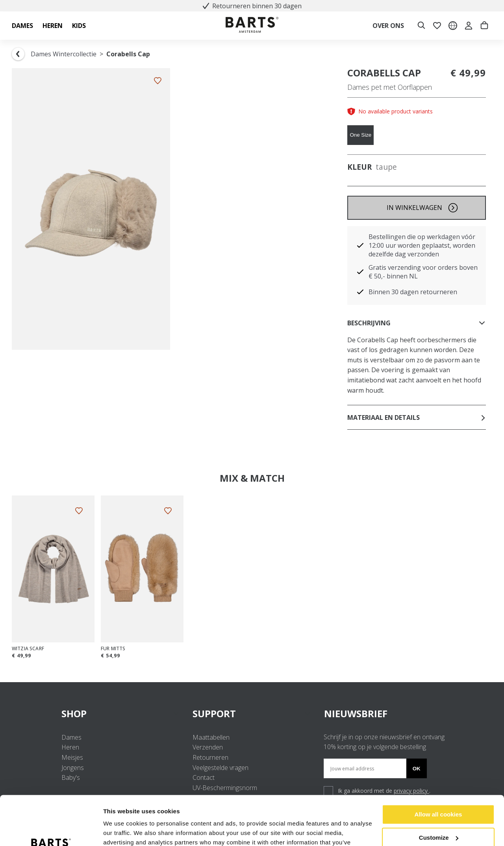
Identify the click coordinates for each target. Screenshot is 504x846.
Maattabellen (211, 737)
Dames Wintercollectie (64, 54)
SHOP (121, 713)
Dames (71, 737)
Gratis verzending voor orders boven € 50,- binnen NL (423, 272)
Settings (115, 830)
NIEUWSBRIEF (356, 713)
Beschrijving (417, 323)
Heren (70, 747)
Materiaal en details (417, 417)
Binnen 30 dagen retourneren (413, 292)
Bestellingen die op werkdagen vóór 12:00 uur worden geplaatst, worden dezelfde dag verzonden (422, 245)
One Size (360, 135)
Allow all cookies (438, 771)
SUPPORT (252, 713)
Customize (439, 794)
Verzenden (208, 747)
